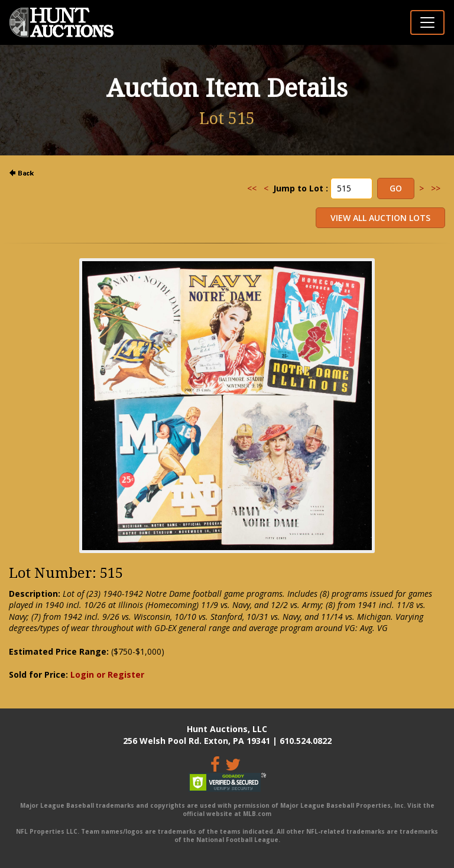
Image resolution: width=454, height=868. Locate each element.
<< (252, 188)
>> (436, 188)
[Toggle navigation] (427, 22)
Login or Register (107, 674)
